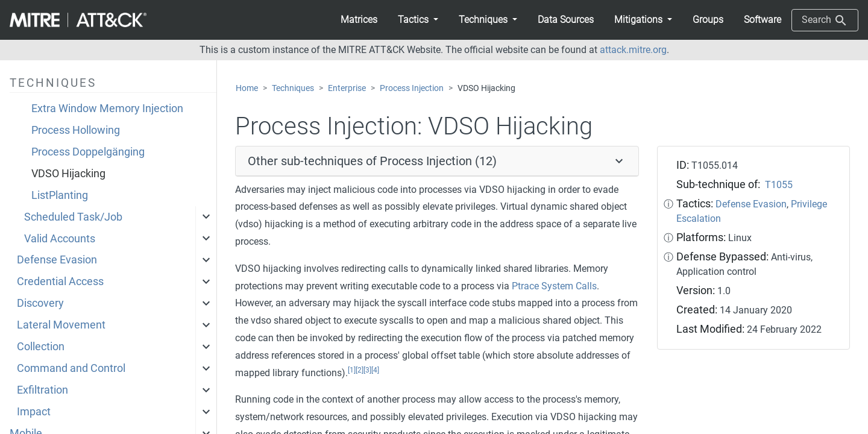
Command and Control (71, 368)
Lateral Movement (61, 325)
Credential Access (60, 281)
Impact (34, 412)
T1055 (779, 185)
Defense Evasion (57, 260)
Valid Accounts (60, 239)
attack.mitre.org (633, 50)
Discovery (40, 303)
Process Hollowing (76, 130)
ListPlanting (60, 195)
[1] (352, 370)
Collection (41, 347)
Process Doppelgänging (88, 152)
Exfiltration (42, 390)
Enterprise (347, 88)
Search (825, 20)
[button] (418, 20)
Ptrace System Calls (554, 286)
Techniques (293, 88)
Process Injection (412, 88)
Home (247, 88)
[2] (360, 370)
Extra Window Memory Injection (107, 108)
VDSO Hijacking (68, 174)
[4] (375, 370)
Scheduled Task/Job (73, 217)
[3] (367, 370)
